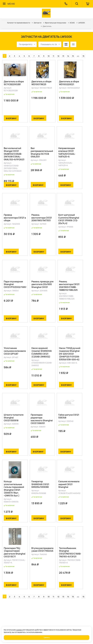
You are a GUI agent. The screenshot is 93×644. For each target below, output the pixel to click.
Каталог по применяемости (19, 23)
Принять (46, 637)
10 (49, 56)
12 (58, 56)
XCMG (72, 23)
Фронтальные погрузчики (56, 23)
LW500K (82, 23)
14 (68, 56)
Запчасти (37, 23)
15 (73, 56)
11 (54, 56)
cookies (19, 630)
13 (63, 56)
